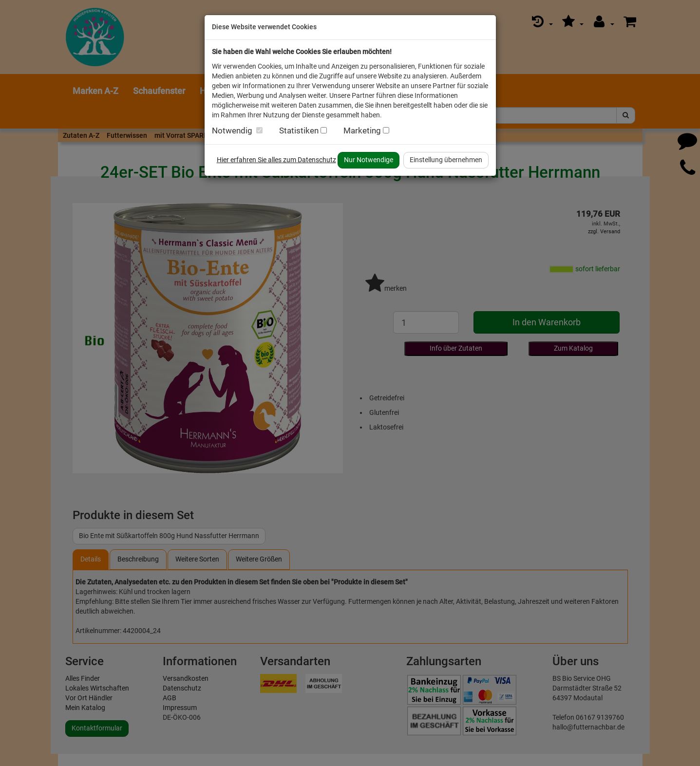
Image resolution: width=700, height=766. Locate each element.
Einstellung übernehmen (446, 160)
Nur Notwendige (369, 160)
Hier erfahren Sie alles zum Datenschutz (276, 160)
